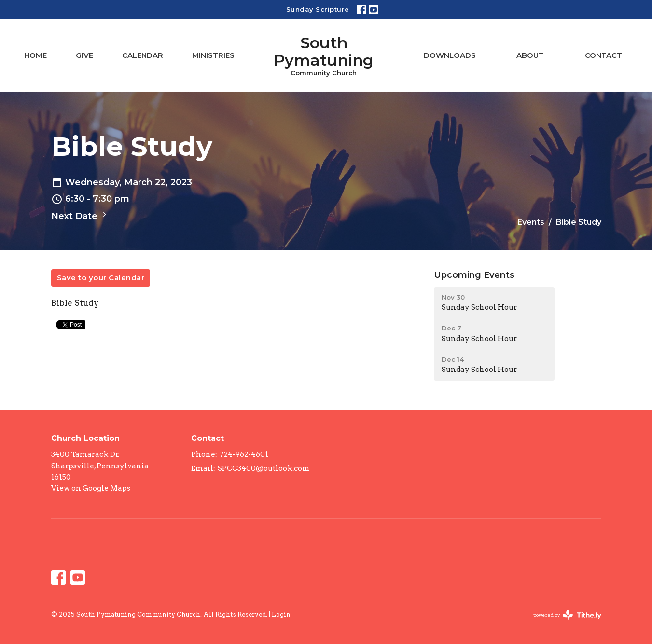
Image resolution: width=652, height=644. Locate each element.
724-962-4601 (244, 454)
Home (35, 55)
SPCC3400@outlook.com (264, 468)
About (530, 55)
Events (531, 222)
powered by (567, 615)
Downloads (450, 55)
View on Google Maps (91, 488)
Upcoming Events (474, 275)
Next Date (80, 216)
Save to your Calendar (101, 278)
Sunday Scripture (318, 9)
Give (84, 55)
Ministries (213, 55)
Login (281, 614)
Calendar (143, 55)
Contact (603, 55)
